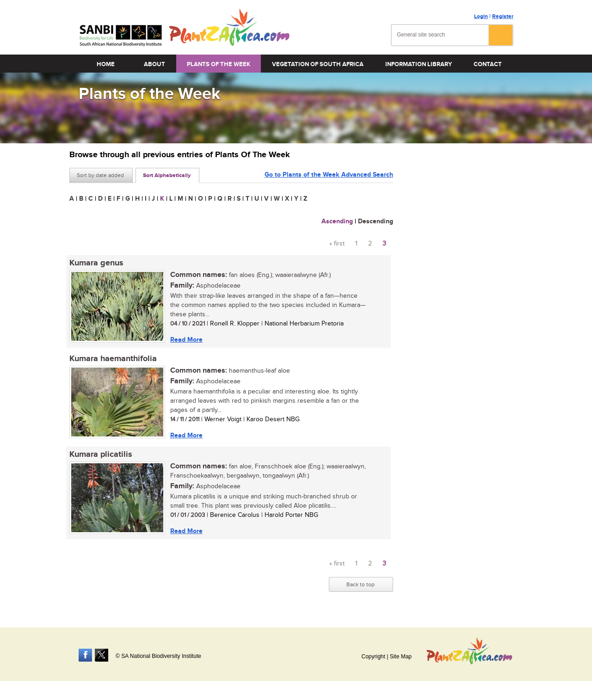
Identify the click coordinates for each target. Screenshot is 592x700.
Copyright (373, 657)
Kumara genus (96, 263)
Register (503, 16)
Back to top (361, 584)
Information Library (419, 64)
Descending (376, 221)
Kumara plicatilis (101, 454)
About (154, 64)
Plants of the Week (219, 64)
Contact (488, 64)
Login (481, 16)
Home (106, 64)
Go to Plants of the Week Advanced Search (329, 175)
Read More (186, 340)
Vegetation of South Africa (318, 64)
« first (337, 244)
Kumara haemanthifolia (113, 359)
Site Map (401, 657)
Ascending (337, 221)
